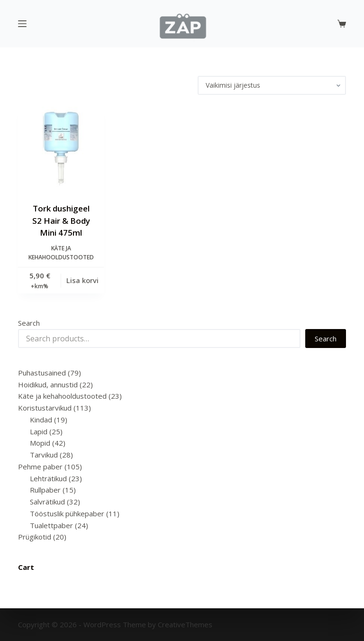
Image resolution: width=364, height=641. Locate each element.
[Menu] (22, 24)
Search (29, 323)
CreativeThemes (185, 624)
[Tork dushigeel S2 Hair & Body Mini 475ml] (61, 149)
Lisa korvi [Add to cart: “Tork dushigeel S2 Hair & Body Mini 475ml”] (82, 280)
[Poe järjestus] (272, 85)
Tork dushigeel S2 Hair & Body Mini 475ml (61, 220)
